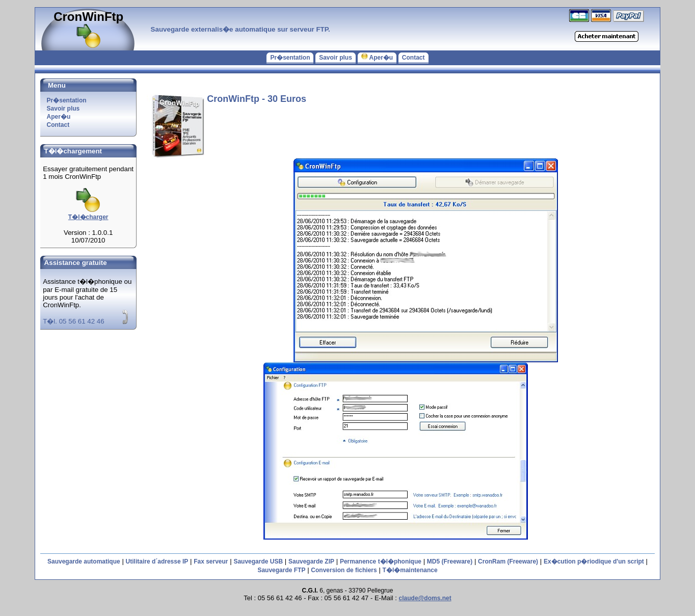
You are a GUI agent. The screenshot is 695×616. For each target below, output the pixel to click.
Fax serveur (211, 561)
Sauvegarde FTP (281, 570)
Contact (413, 58)
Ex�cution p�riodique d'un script (594, 561)
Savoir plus (336, 58)
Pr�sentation (290, 58)
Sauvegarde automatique (84, 561)
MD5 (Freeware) (450, 561)
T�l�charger (88, 214)
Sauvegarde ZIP (311, 561)
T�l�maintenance (410, 570)
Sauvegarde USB (258, 561)
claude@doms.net (425, 598)
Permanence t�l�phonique (381, 561)
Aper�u (377, 58)
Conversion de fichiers (344, 570)
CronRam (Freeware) (508, 561)
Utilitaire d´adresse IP (157, 561)
